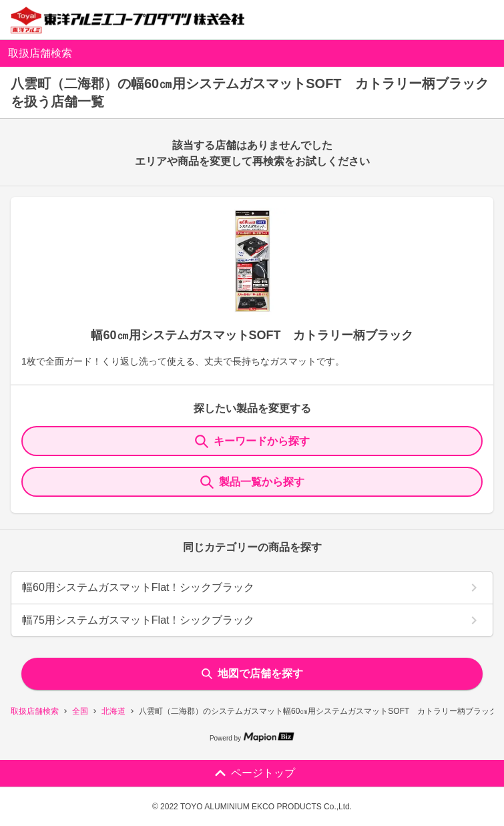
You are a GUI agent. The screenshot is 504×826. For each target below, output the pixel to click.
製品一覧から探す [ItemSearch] (252, 482)
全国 (80, 711)
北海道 (113, 711)
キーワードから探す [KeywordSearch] (252, 441)
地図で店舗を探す (252, 673)
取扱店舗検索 (35, 711)
